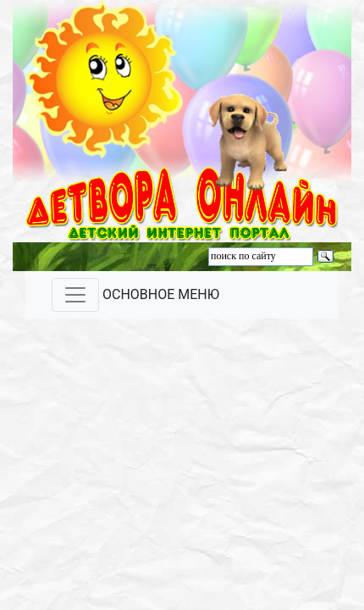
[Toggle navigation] (75, 295)
